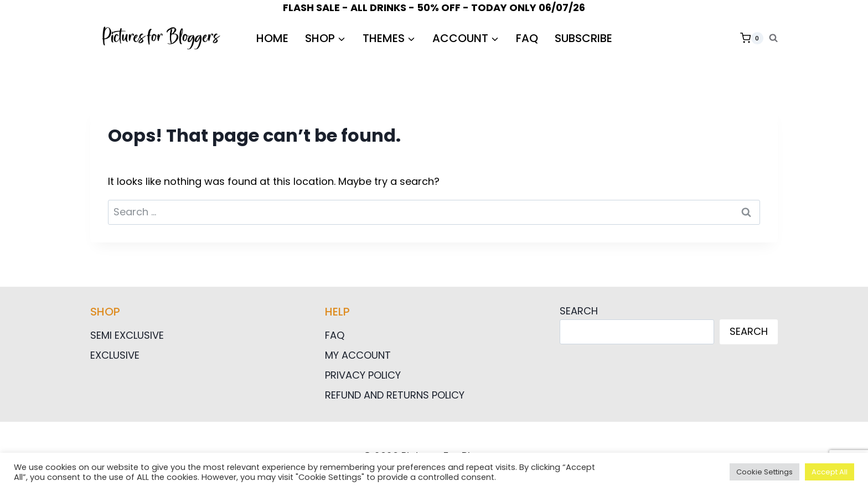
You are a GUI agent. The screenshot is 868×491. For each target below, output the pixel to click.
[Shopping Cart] (752, 38)
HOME (272, 38)
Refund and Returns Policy (395, 395)
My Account (358, 355)
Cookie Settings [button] (764, 472)
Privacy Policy (363, 375)
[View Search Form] (773, 38)
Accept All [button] (830, 472)
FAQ (527, 38)
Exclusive (115, 355)
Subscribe (583, 38)
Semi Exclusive (127, 335)
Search (579, 311)
